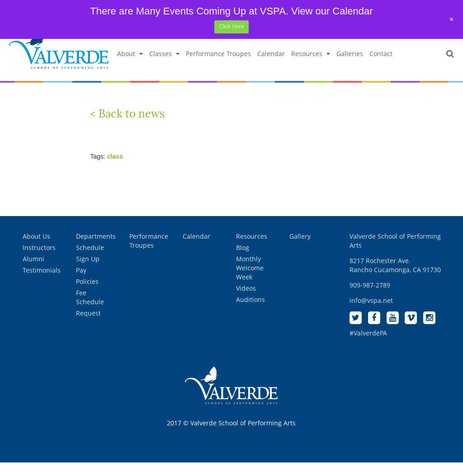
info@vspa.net (371, 313)
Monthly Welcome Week (250, 281)
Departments (96, 249)
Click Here (231, 27)
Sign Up (88, 272)
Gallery (300, 249)
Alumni (33, 272)
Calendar (271, 67)
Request (88, 326)
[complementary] (397, 426)
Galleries (350, 67)
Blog (243, 261)
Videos (246, 301)
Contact (381, 67)
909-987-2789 (370, 298)
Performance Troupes (218, 67)
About (130, 67)
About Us (36, 249)
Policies (87, 295)
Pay (81, 283)
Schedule (90, 261)
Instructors (39, 261)
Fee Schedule (90, 310)
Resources (311, 67)
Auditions (250, 313)
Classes (164, 67)
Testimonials (42, 283)
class (115, 170)
